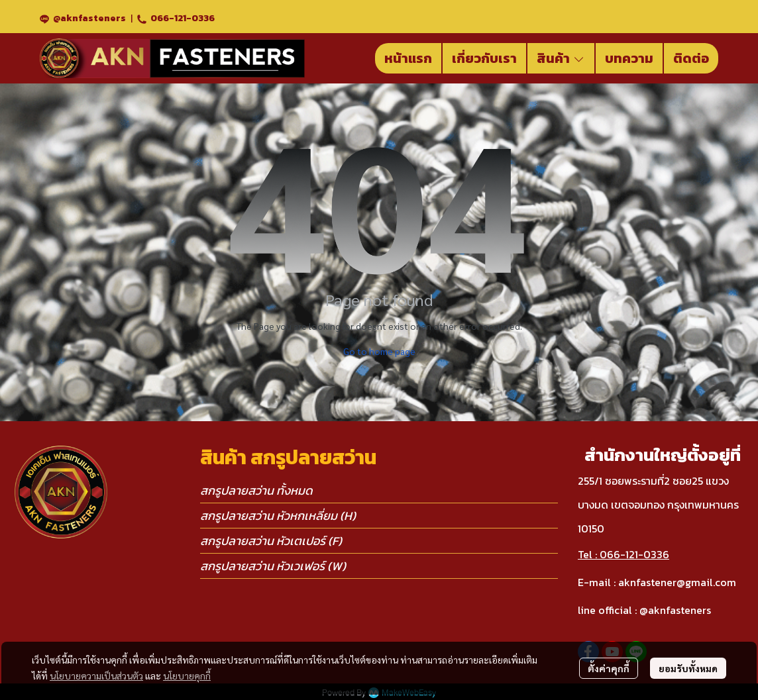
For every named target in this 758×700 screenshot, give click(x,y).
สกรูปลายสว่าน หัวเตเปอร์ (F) (271, 541)
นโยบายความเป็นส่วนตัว (96, 675)
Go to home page (379, 351)
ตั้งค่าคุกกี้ (609, 668)
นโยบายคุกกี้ (187, 675)
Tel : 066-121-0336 (623, 554)
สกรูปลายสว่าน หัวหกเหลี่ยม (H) (278, 516)
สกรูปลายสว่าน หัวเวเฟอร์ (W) (273, 566)
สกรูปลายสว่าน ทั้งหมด (256, 490)
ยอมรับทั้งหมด (688, 668)
